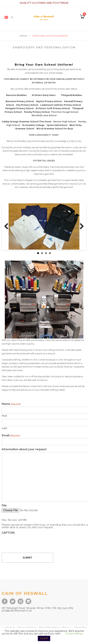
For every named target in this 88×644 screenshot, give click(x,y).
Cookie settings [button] (74, 634)
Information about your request (24, 449)
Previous (8, 226)
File (4, 506)
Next (80, 226)
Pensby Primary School (37, 112)
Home (23, 36)
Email (11, 436)
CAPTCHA (8, 533)
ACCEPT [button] (44, 638)
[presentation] (28, 542)
